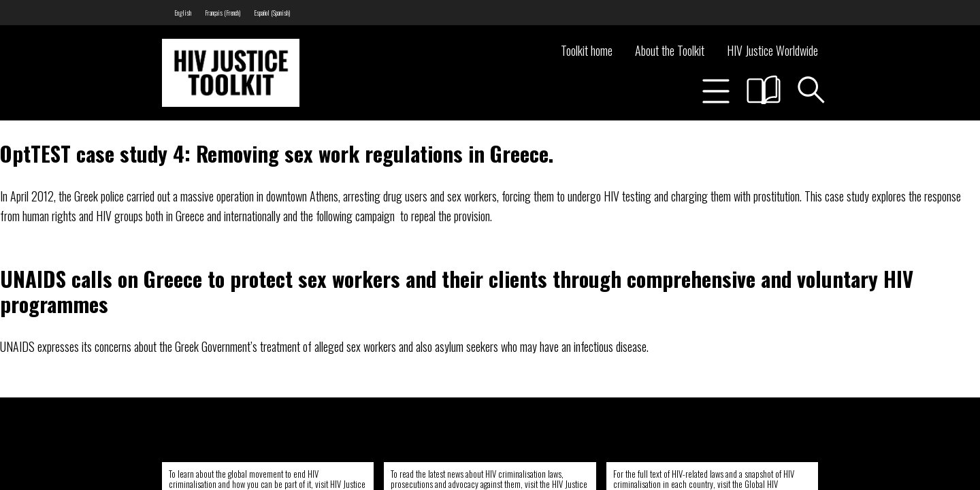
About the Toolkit (670, 50)
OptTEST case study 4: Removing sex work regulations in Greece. (277, 153)
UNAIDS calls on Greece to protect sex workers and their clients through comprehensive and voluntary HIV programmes (457, 291)
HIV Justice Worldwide (772, 50)
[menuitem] (183, 13)
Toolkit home (587, 50)
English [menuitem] (183, 13)
